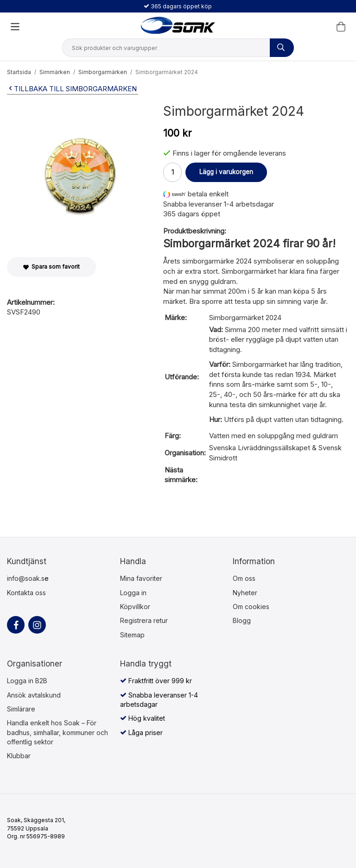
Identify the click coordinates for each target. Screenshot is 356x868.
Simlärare (21, 709)
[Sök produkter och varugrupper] (282, 48)
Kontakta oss (26, 593)
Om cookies (251, 607)
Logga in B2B (27, 681)
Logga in (133, 593)
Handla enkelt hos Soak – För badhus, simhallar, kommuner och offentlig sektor (57, 732)
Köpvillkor (135, 607)
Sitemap (132, 635)
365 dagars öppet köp (178, 6)
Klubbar (19, 756)
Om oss (244, 578)
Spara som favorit (51, 267)
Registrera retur (144, 620)
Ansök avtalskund (34, 695)
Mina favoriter (141, 578)
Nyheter (245, 593)
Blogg (242, 620)
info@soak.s (26, 578)
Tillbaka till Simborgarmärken (72, 89)
